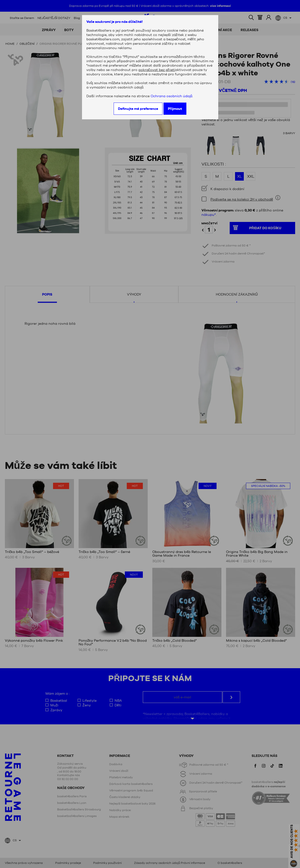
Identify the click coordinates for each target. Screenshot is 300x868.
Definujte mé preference (138, 109)
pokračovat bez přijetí (157, 70)
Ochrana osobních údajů (172, 96)
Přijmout (175, 109)
